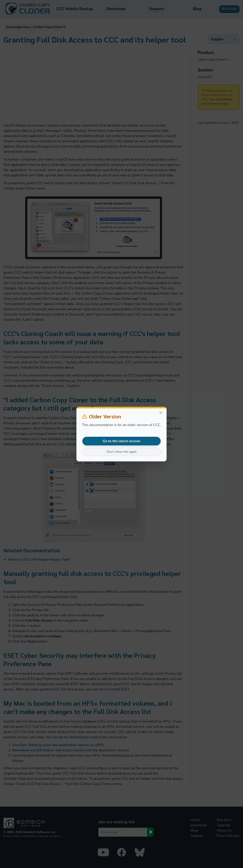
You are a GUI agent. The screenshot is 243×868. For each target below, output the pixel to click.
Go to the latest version (121, 441)
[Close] (161, 413)
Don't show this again (122, 452)
